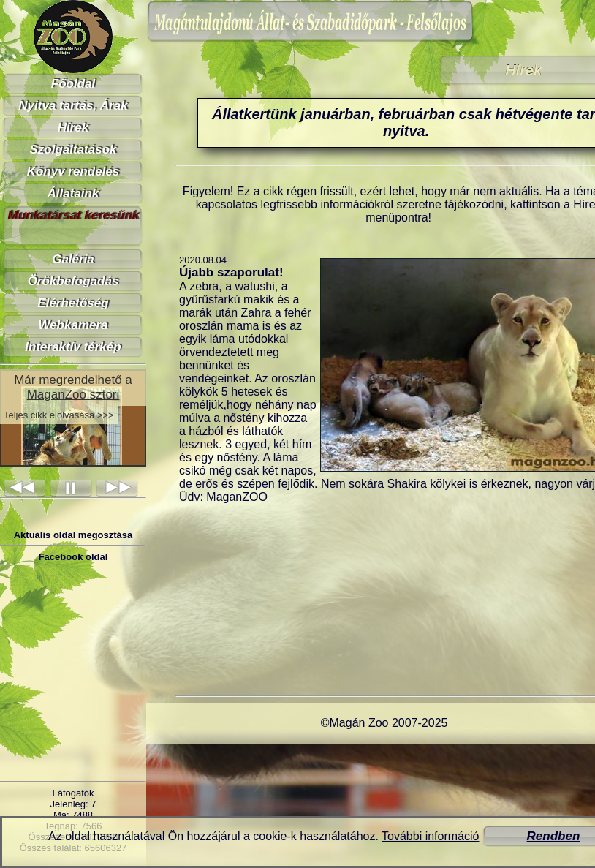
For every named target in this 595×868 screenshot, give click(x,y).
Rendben (554, 836)
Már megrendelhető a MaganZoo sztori (73, 387)
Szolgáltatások (73, 150)
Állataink (73, 193)
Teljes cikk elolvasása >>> (59, 415)
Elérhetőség (73, 303)
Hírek (73, 128)
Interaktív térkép (73, 347)
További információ (430, 836)
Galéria (73, 259)
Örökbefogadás (73, 281)
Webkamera (73, 325)
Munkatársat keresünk (73, 215)
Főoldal (73, 84)
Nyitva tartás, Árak (73, 106)
